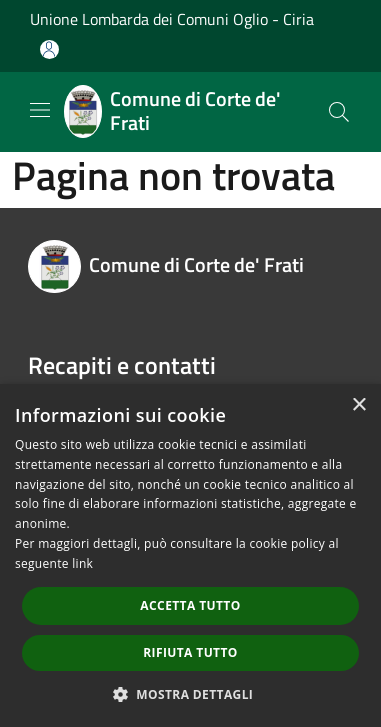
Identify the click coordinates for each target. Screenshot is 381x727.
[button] (191, 694)
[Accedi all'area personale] (49, 49)
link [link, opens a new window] (82, 563)
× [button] (358, 405)
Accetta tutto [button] (190, 605)
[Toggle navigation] (40, 110)
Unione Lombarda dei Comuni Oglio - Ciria (172, 19)
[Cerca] (339, 112)
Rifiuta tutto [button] (190, 652)
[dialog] (190, 555)
